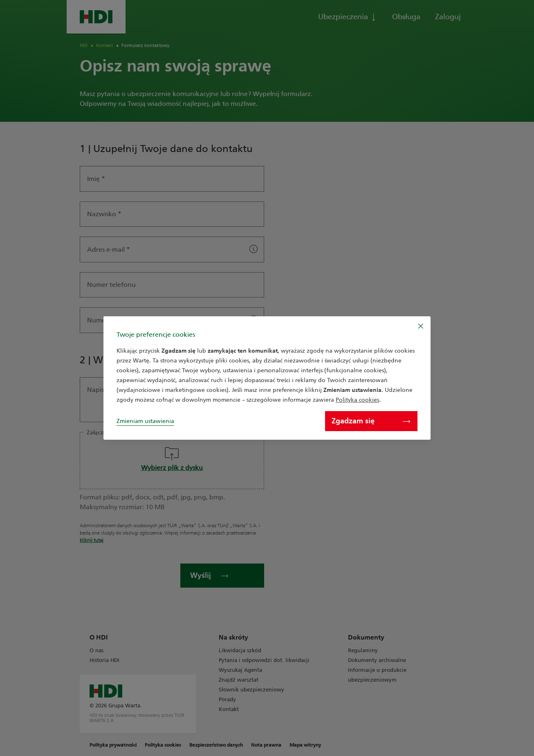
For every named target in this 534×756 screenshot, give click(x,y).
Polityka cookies (357, 400)
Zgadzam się (371, 421)
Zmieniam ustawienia (145, 421)
